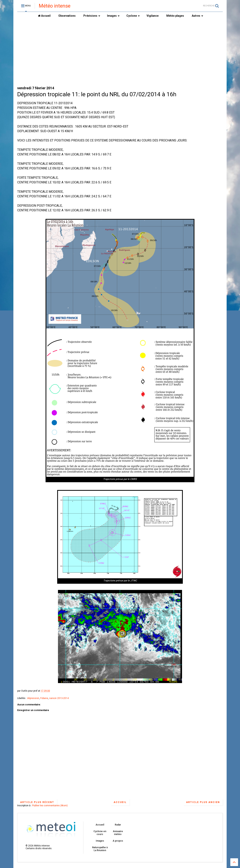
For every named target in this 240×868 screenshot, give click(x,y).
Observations (67, 16)
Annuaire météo (118, 833)
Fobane (44, 698)
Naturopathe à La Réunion (100, 849)
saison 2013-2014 (59, 698)
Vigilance (153, 16)
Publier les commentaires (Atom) (50, 806)
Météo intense (55, 6)
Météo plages (175, 16)
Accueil (44, 16)
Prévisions (92, 16)
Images (113, 16)
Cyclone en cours (100, 833)
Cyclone (133, 16)
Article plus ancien (203, 802)
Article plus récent (37, 802)
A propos (118, 841)
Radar (118, 825)
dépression (33, 698)
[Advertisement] (120, 53)
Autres (197, 16)
